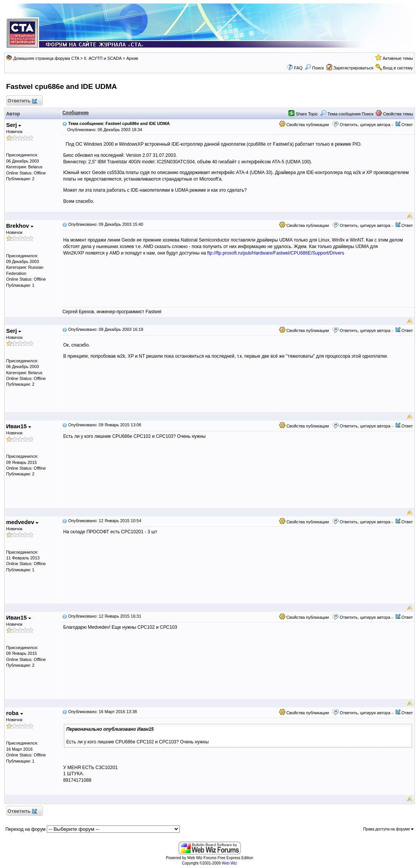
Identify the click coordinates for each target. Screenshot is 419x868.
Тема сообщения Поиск (347, 114)
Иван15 (19, 426)
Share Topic (303, 114)
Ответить (22, 101)
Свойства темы (394, 114)
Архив (132, 58)
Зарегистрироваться (354, 68)
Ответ (407, 125)
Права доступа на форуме (388, 829)
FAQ (298, 68)
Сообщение (76, 113)
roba (15, 713)
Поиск (314, 68)
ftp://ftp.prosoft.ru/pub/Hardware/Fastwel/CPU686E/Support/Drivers (276, 253)
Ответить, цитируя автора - (366, 125)
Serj (14, 125)
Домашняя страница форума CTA (46, 58)
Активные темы (398, 58)
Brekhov (20, 226)
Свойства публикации (304, 125)
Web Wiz (229, 863)
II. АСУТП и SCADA (103, 58)
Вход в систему (398, 68)
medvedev (22, 522)
